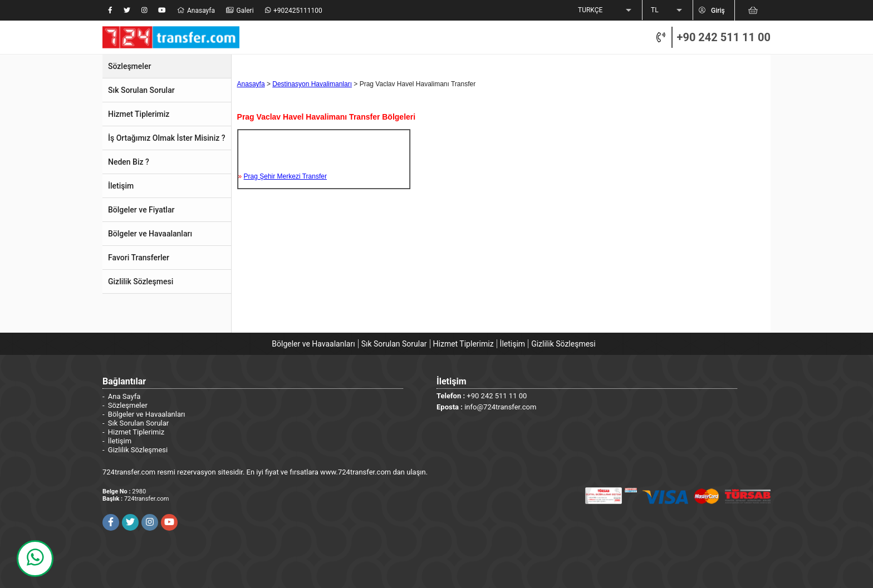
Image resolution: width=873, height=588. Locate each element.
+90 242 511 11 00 (724, 37)
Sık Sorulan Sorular (394, 344)
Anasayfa (251, 84)
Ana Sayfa (124, 396)
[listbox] (606, 11)
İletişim (513, 344)
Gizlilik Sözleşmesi (563, 344)
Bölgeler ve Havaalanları (313, 344)
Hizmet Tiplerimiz (464, 344)
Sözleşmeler (128, 405)
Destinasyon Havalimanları (312, 84)
